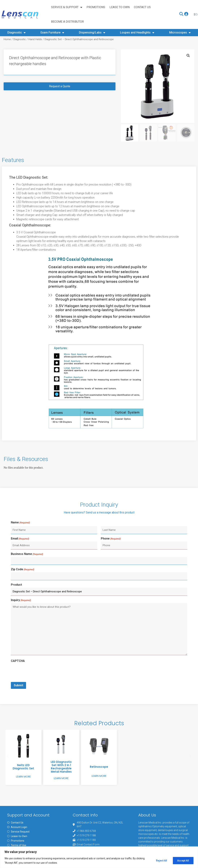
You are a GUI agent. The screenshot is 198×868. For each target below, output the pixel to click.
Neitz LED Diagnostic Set (23, 780)
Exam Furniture (52, 33)
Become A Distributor (67, 22)
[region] (99, 857)
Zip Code (23, 583)
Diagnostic (16, 33)
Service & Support (67, 7)
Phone (111, 553)
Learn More (23, 790)
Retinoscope (99, 780)
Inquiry (21, 614)
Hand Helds (35, 54)
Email (20, 553)
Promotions (96, 7)
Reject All (160, 861)
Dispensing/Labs (92, 33)
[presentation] (38, 685)
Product (16, 599)
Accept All (183, 861)
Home (7, 54)
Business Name (27, 568)
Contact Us (142, 7)
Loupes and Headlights (137, 33)
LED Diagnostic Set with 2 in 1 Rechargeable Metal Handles (61, 780)
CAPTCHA (18, 675)
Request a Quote (60, 101)
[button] (188, 70)
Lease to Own (120, 7)
